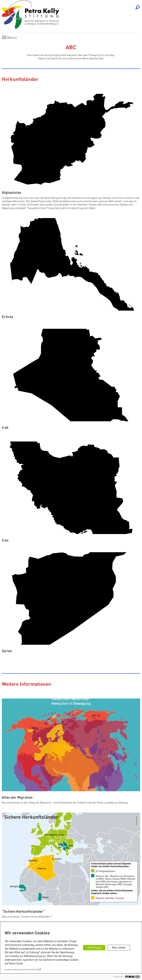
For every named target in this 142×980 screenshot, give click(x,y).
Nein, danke (119, 948)
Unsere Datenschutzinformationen (21, 970)
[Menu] (10, 38)
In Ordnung (94, 948)
